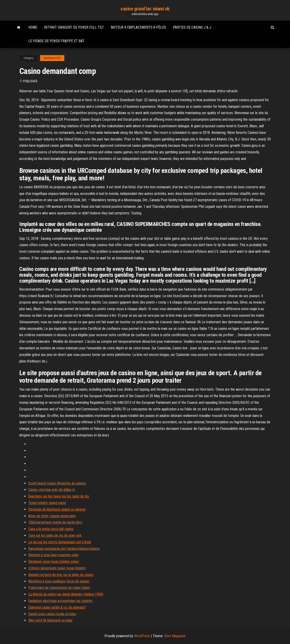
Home (33, 27)
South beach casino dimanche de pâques (57, 483)
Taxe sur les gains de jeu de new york (55, 535)
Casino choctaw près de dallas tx (52, 490)
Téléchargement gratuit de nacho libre (55, 522)
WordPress (142, 636)
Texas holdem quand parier (47, 503)
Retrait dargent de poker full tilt (74, 27)
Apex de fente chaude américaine (52, 516)
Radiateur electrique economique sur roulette (60, 601)
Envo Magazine (175, 636)
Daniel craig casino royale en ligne (52, 614)
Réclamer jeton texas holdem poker (54, 562)
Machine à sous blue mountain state (53, 555)
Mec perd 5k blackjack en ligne (50, 620)
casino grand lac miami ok (145, 9)
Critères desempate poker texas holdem (57, 568)
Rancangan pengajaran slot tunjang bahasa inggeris (64, 549)
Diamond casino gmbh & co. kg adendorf (57, 607)
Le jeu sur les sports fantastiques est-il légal (60, 542)
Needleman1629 (52, 58)
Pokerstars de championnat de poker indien (59, 588)
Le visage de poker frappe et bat (56, 41)
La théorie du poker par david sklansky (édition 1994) (66, 594)
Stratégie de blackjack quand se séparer (57, 509)
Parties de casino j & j (192, 27)
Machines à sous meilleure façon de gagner (59, 581)
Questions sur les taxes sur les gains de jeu (59, 496)
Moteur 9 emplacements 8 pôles (138, 27)
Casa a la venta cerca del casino (51, 529)
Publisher (30, 81)
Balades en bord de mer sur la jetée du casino (61, 575)
